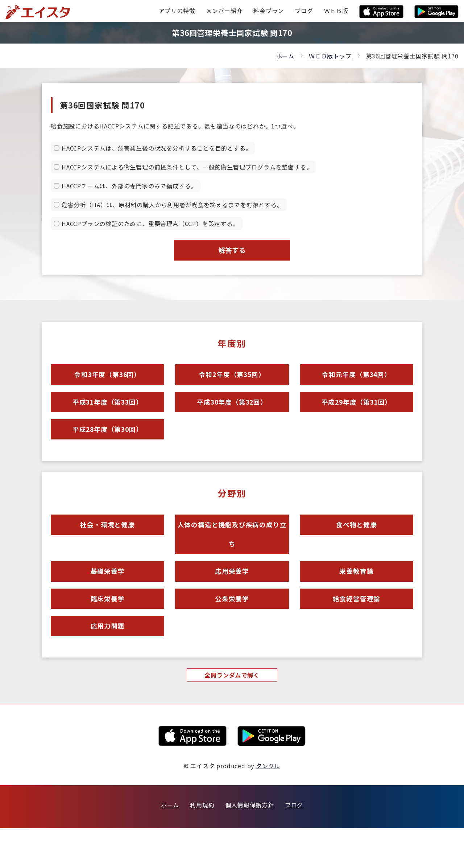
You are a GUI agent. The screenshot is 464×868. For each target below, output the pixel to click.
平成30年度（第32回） (232, 412)
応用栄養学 (232, 599)
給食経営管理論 (357, 630)
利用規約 (202, 845)
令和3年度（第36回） (108, 381)
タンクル (268, 806)
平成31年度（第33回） (108, 412)
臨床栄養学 (107, 630)
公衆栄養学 (232, 630)
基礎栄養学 (107, 599)
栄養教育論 (357, 599)
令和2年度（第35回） (232, 381)
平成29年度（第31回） (357, 412)
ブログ (294, 845)
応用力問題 (107, 662)
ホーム (285, 56)
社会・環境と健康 (107, 544)
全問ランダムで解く (232, 715)
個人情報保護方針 (249, 845)
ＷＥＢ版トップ (330, 56)
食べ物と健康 (357, 544)
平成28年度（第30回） (108, 444)
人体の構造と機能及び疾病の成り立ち (232, 556)
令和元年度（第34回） (356, 381)
